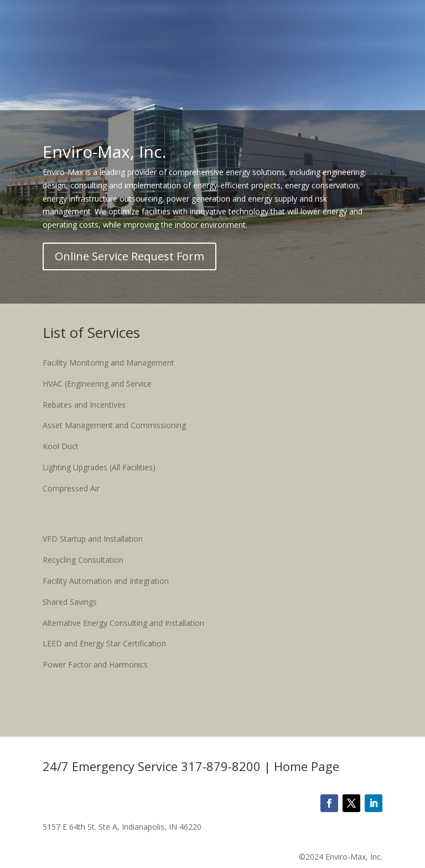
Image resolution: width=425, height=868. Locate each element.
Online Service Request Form (129, 256)
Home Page (307, 766)
